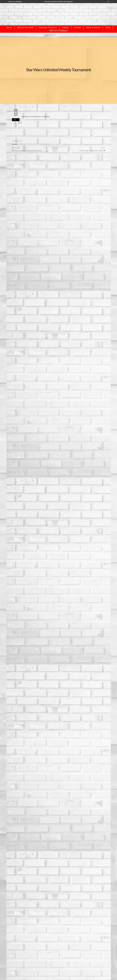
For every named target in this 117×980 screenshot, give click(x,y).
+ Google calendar (17, 141)
